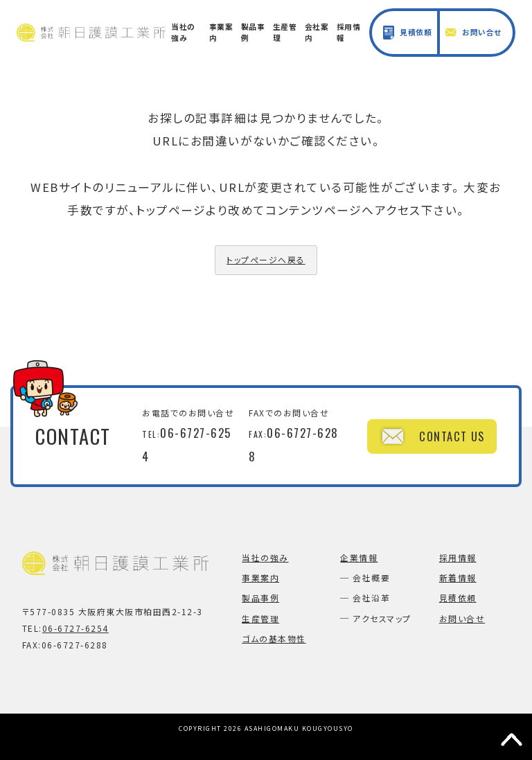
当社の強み (183, 32)
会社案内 (317, 32)
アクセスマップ (382, 618)
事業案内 (221, 32)
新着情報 (458, 577)
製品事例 (253, 32)
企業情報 (359, 557)
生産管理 (285, 32)
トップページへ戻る (266, 259)
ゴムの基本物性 (274, 638)
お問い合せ (473, 32)
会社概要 (371, 577)
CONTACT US (432, 436)
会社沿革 (371, 598)
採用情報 (349, 32)
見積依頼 (407, 33)
